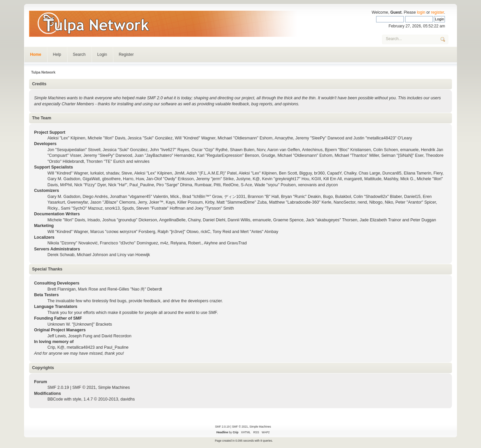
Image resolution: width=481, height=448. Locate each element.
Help (57, 54)
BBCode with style (64, 399)
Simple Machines (114, 387)
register (437, 12)
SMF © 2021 (84, 387)
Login (102, 54)
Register (126, 54)
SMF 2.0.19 (58, 387)
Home (36, 54)
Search (79, 54)
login (421, 12)
